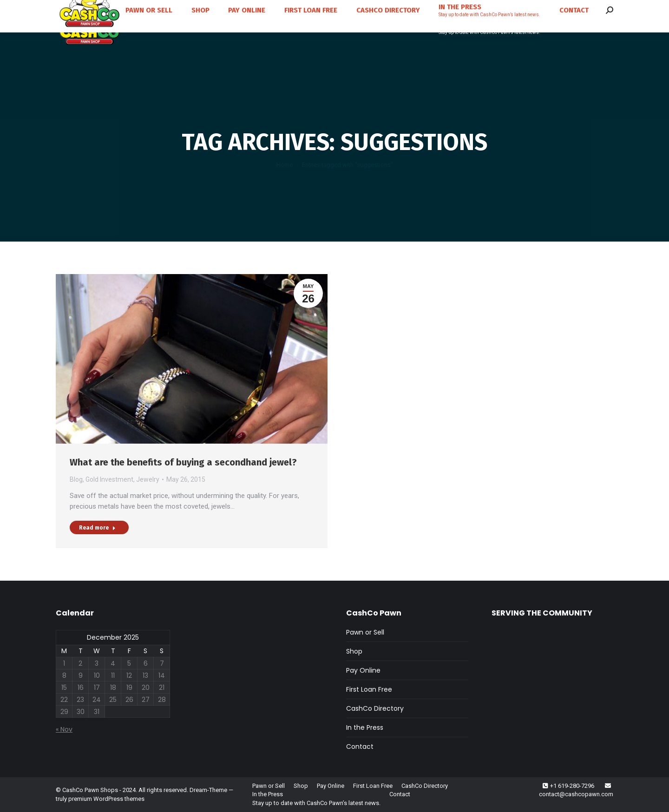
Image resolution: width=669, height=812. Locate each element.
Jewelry (148, 479)
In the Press (365, 727)
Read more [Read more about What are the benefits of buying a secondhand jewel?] (97, 528)
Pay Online (363, 670)
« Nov (64, 729)
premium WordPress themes (106, 799)
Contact (360, 747)
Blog (76, 479)
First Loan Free (369, 689)
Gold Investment (109, 479)
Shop (354, 651)
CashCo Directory (375, 708)
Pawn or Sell (365, 632)
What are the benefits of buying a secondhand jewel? (183, 462)
